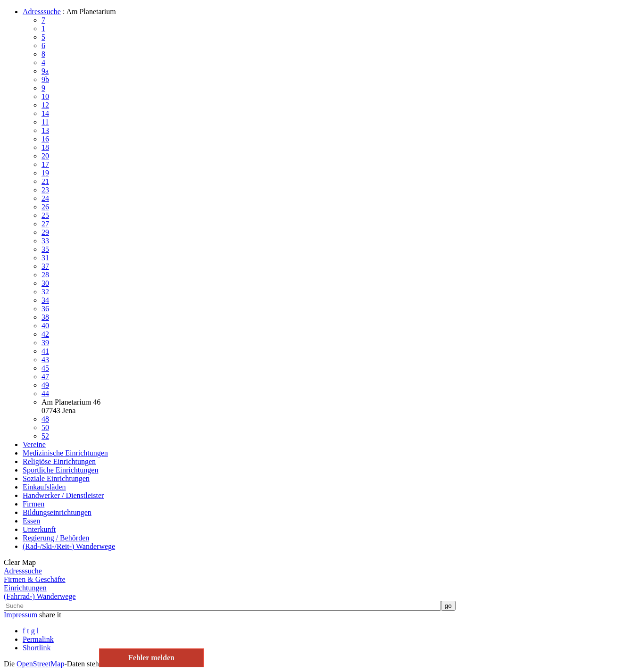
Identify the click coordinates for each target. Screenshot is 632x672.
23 (45, 190)
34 (45, 300)
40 (45, 326)
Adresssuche (42, 12)
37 (45, 266)
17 (45, 164)
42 (45, 334)
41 (45, 351)
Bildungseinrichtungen (57, 512)
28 (45, 275)
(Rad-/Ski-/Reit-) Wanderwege (69, 546)
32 (45, 292)
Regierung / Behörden (56, 538)
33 (45, 241)
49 (45, 385)
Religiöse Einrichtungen (59, 461)
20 (45, 156)
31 (45, 258)
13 (45, 130)
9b (45, 79)
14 (45, 113)
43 (45, 360)
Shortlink (37, 648)
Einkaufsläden (44, 487)
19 (45, 173)
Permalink (38, 639)
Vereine (34, 444)
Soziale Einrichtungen (56, 478)
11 (45, 122)
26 (45, 207)
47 (45, 377)
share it (50, 615)
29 (45, 232)
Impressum (21, 615)
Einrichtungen (25, 588)
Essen (31, 521)
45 (45, 368)
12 (45, 105)
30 (45, 283)
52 (45, 436)
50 (45, 427)
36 (45, 309)
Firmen (33, 504)
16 (45, 139)
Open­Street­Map (40, 664)
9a (45, 71)
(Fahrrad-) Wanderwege (40, 596)
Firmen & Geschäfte (35, 579)
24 (45, 198)
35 (45, 249)
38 (45, 317)
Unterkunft (39, 529)
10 (45, 96)
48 (45, 419)
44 (45, 394)
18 (45, 147)
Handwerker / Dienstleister (63, 495)
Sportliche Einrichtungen (60, 470)
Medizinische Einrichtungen (65, 453)
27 (45, 224)
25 (45, 215)
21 (45, 181)
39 (45, 343)
